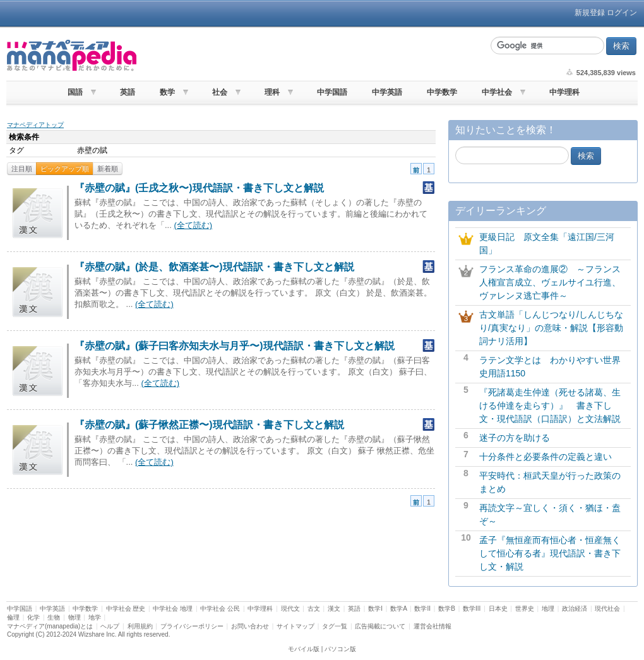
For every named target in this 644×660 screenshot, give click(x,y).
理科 (272, 92)
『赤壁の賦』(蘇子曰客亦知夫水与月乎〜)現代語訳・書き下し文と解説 (235, 346)
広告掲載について (380, 626)
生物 (54, 617)
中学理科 (564, 92)
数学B (447, 609)
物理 (75, 617)
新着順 (108, 169)
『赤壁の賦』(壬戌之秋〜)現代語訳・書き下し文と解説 (199, 188)
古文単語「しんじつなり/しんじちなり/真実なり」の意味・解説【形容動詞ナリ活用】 (551, 328)
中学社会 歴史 (126, 609)
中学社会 (497, 92)
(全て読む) (193, 225)
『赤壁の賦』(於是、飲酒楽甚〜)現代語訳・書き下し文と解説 (214, 267)
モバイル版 (304, 649)
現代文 (290, 609)
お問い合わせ (250, 626)
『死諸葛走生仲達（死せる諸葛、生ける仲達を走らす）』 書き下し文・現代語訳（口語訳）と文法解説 (550, 405)
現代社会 (607, 609)
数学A (398, 609)
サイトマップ (295, 626)
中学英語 (387, 92)
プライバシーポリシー (192, 626)
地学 (95, 617)
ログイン (622, 13)
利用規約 (140, 626)
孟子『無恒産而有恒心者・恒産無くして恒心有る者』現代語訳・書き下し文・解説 (550, 553)
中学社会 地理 (173, 609)
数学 (167, 92)
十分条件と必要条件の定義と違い (546, 457)
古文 (314, 609)
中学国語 (332, 92)
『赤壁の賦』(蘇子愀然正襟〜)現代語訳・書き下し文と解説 (209, 425)
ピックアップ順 (65, 169)
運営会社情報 (432, 626)
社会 (220, 92)
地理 (548, 609)
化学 (33, 617)
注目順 (22, 169)
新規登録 (590, 13)
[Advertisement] (312, 56)
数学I (375, 609)
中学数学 (442, 92)
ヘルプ (110, 626)
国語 (75, 92)
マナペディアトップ (35, 125)
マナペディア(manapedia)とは (50, 626)
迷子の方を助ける (515, 438)
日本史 (498, 609)
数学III (472, 609)
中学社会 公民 (220, 609)
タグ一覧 (335, 626)
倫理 (13, 617)
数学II (422, 609)
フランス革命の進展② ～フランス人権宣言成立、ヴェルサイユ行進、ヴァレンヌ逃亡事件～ (550, 282)
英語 (128, 92)
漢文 (334, 609)
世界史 (525, 609)
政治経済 (575, 609)
